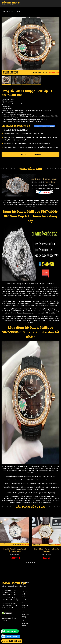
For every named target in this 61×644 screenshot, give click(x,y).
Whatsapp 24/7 (11, 631)
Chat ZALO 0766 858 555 (30, 154)
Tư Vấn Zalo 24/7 (12, 636)
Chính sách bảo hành (25, 623)
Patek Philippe (15, 11)
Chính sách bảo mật (25, 605)
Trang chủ (5, 11)
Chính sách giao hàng (25, 614)
